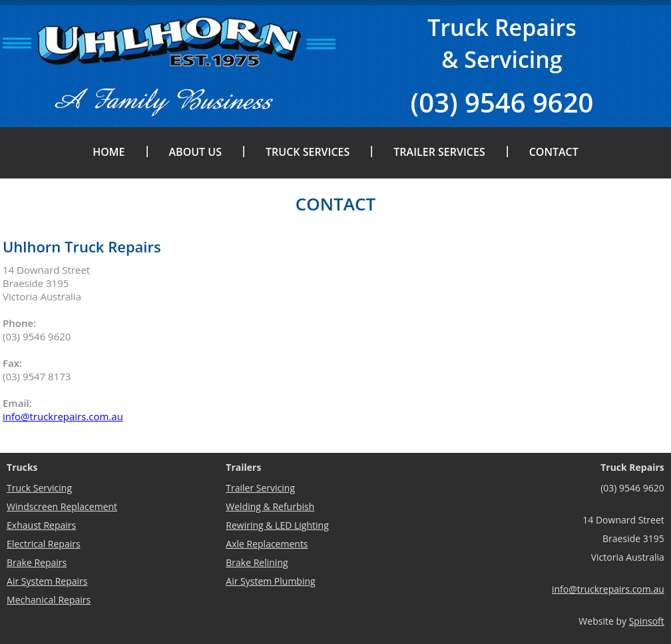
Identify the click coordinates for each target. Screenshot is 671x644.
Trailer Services (439, 152)
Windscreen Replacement (62, 506)
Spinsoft (647, 621)
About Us (195, 152)
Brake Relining (257, 562)
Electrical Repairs (44, 544)
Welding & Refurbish (270, 506)
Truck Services (308, 152)
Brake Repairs (37, 562)
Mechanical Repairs (49, 600)
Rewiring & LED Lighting (277, 525)
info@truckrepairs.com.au (63, 416)
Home (109, 152)
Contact (554, 152)
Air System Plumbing (270, 581)
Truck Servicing (39, 488)
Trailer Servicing (260, 488)
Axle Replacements (267, 544)
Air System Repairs (47, 581)
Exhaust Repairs (41, 525)
